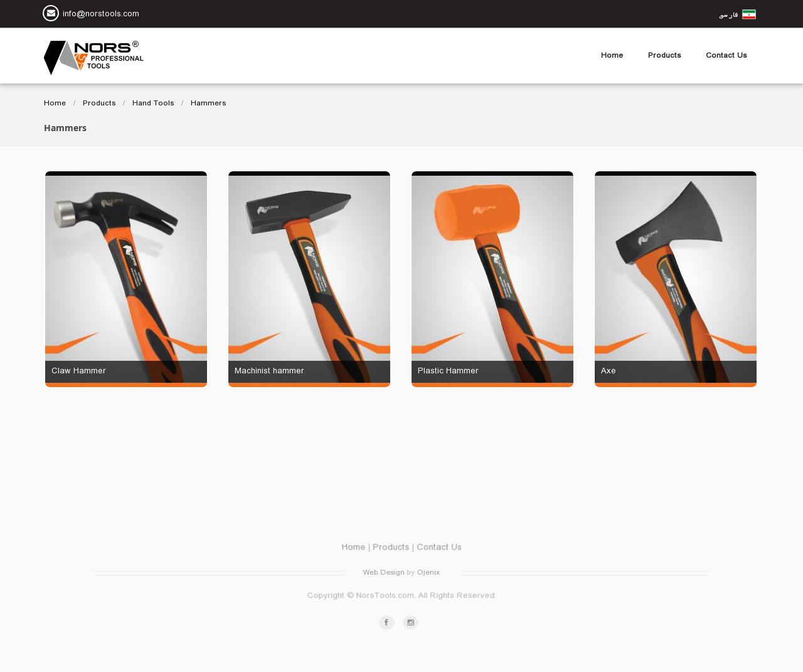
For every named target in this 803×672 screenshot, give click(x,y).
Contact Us (726, 56)
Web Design (385, 573)
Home (612, 56)
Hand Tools (153, 104)
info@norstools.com (101, 15)
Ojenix (427, 573)
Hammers (208, 104)
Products (664, 56)
